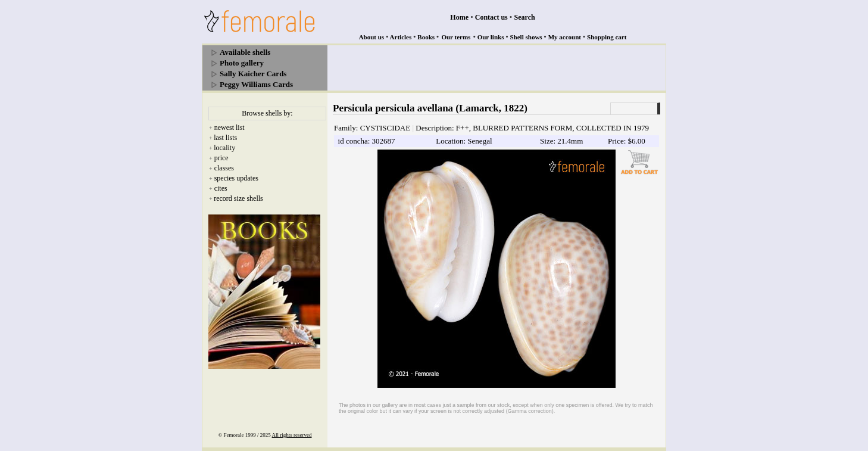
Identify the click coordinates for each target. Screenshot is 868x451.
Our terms (456, 37)
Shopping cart (607, 37)
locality (224, 148)
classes (224, 168)
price (221, 158)
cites (221, 188)
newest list (230, 127)
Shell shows (526, 37)
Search (525, 17)
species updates (236, 178)
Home (459, 17)
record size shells (238, 198)
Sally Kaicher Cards (253, 74)
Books (426, 37)
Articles (401, 37)
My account (565, 37)
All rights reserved (292, 435)
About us (372, 37)
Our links (491, 37)
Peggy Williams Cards (256, 84)
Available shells (245, 52)
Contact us (491, 17)
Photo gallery (242, 63)
